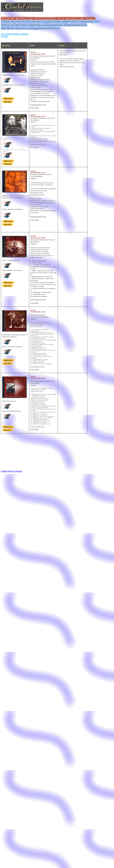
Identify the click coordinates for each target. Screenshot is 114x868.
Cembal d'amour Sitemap (11, 471)
